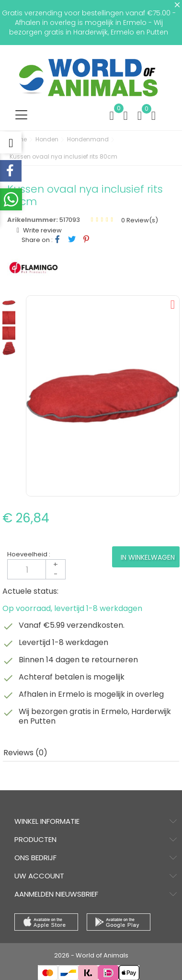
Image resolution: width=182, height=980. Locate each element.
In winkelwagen (148, 557)
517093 (70, 220)
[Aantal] (36, 569)
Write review (42, 230)
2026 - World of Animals (91, 955)
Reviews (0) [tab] (25, 753)
